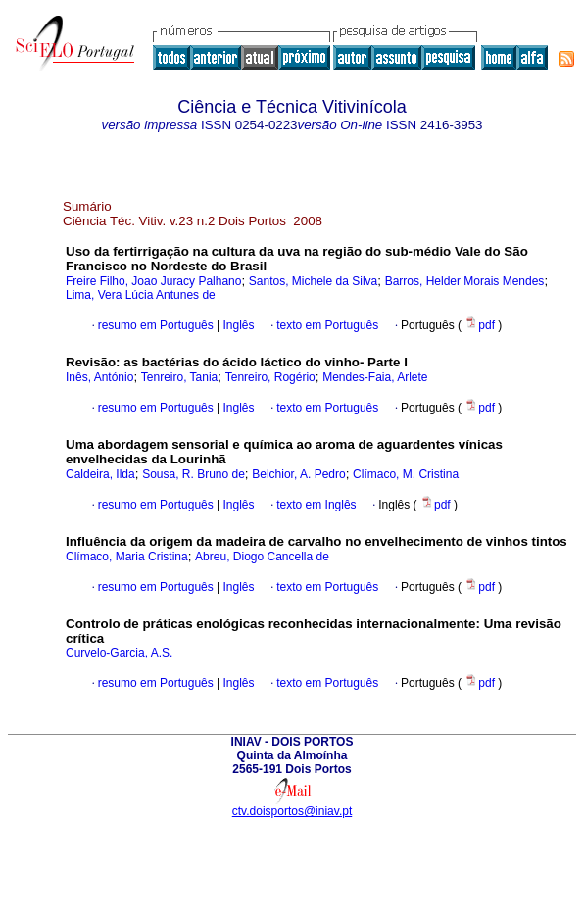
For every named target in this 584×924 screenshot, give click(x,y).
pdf (481, 325)
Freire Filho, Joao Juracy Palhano (153, 281)
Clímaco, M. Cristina (406, 474)
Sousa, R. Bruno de (194, 474)
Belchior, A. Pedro (298, 474)
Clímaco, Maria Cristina (127, 557)
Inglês (237, 325)
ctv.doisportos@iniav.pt (292, 811)
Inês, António (99, 377)
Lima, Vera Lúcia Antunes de (141, 295)
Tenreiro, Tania (180, 377)
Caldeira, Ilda (100, 474)
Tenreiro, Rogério (270, 377)
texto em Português (327, 325)
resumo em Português (156, 325)
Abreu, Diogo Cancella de (262, 557)
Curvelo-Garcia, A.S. (119, 653)
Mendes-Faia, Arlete (375, 377)
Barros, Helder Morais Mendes (465, 281)
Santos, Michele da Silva (313, 281)
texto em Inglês (316, 505)
